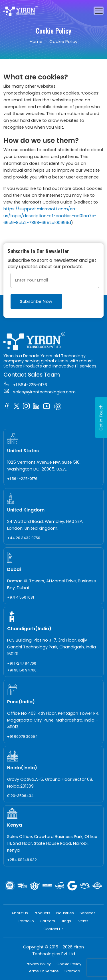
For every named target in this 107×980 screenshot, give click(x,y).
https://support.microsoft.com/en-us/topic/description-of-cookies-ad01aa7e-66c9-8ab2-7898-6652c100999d (50, 216)
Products (42, 913)
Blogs (66, 921)
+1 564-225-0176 (25, 384)
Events (83, 921)
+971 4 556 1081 (21, 597)
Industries (65, 913)
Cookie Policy (69, 964)
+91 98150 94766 (22, 670)
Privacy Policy (38, 964)
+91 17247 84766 (22, 663)
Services (88, 913)
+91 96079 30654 (22, 736)
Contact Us (53, 929)
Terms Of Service (43, 971)
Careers (47, 921)
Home (36, 41)
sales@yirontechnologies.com (40, 391)
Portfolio (26, 921)
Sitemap (72, 971)
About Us (20, 913)
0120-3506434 (20, 796)
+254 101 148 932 (22, 860)
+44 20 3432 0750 (24, 538)
